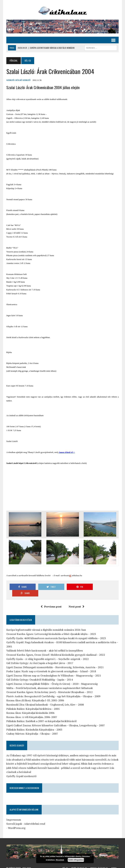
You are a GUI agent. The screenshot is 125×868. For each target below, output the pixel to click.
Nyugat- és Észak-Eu (99, 862)
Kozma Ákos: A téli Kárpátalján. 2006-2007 (32, 711)
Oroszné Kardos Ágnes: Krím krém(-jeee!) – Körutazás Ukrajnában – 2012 (49, 686)
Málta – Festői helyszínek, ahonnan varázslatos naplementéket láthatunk (49, 682)
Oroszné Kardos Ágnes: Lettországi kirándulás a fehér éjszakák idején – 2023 (51, 627)
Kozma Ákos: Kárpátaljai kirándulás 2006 (30, 707)
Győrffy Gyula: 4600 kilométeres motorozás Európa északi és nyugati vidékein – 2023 (56, 632)
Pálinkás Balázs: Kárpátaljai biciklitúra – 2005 (33, 702)
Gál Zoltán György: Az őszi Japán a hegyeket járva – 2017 (40, 657)
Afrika (114, 862)
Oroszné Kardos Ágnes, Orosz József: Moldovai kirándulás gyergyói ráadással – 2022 (56, 648)
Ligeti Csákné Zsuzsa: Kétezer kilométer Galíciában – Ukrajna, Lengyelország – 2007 (55, 719)
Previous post (51, 600)
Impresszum (14, 813)
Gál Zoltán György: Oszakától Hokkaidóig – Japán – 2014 (39, 673)
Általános (99, 865)
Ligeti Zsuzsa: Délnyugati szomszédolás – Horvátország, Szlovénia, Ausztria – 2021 (55, 661)
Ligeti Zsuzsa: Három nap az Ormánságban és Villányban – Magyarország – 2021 (54, 669)
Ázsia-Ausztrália (83, 865)
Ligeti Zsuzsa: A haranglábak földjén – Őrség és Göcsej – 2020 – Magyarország (52, 677)
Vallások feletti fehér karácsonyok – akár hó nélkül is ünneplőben (44, 644)
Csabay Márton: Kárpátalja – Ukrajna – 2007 (32, 727)
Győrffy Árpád (15, 862)
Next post (76, 600)
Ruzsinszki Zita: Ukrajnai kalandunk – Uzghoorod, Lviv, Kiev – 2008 (45, 698)
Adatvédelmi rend (34, 817)
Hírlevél (110, 865)
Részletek (60, 860)
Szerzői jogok (14, 817)
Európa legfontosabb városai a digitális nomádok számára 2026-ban (46, 623)
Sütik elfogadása (76, 860)
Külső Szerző (23, 80)
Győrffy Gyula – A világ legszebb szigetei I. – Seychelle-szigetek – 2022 (47, 652)
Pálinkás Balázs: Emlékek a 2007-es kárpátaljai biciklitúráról (41, 715)
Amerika (69, 865)
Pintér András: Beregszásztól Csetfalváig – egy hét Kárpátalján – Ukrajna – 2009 (53, 690)
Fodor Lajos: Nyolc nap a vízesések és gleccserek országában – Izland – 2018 (51, 665)
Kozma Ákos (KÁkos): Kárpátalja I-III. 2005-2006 (35, 694)
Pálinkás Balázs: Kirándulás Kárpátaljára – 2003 (34, 723)
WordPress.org (17, 821)
